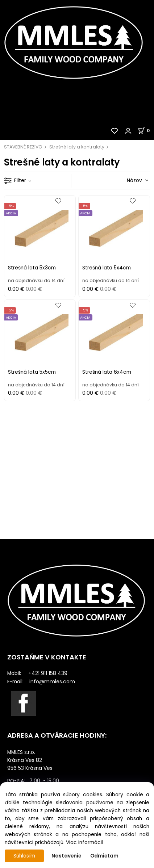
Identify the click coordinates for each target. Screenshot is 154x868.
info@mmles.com (52, 682)
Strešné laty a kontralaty (77, 147)
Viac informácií (85, 842)
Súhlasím (24, 856)
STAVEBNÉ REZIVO (23, 147)
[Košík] (146, 131)
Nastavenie (66, 856)
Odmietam (104, 856)
